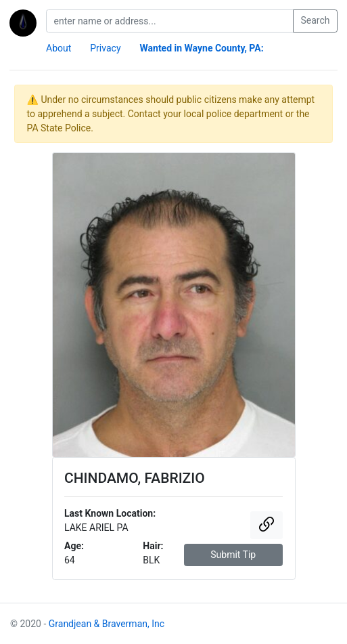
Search (315, 20)
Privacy (105, 48)
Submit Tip (233, 555)
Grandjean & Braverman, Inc (107, 624)
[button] (267, 525)
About (59, 48)
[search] (170, 21)
